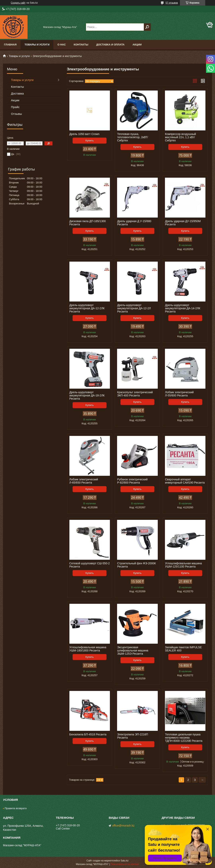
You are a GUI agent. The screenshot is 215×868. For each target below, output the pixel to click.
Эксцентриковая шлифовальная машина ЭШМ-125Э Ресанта (133, 650)
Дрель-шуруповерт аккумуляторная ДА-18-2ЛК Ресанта (87, 395)
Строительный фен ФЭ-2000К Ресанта (136, 565)
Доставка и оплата (110, 45)
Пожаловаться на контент (125, 864)
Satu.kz (124, 861)
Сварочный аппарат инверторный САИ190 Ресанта (185, 481)
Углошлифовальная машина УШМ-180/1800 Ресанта (88, 649)
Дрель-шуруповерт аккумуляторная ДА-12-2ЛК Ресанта (87, 308)
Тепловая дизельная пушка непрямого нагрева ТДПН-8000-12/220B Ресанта (184, 738)
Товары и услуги (37, 45)
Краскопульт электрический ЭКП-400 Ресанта (135, 394)
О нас (62, 45)
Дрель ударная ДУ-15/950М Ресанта (183, 223)
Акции (137, 45)
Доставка (17, 93)
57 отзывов (172, 3)
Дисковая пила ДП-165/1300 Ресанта (88, 223)
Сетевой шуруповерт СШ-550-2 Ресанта (90, 565)
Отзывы (16, 114)
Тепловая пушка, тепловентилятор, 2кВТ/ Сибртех (133, 137)
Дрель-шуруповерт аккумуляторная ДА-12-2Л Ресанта (134, 308)
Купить (90, 140)
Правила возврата (16, 808)
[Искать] (147, 27)
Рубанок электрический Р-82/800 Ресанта (132, 481)
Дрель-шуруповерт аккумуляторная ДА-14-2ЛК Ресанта (183, 308)
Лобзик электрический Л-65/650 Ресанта (84, 481)
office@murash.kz (123, 826)
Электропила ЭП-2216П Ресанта (133, 736)
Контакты (81, 45)
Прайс (15, 107)
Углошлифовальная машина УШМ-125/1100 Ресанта (183, 565)
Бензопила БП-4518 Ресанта (88, 734)
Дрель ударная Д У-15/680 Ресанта (134, 223)
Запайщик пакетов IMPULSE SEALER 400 (183, 649)
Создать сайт (18, 3)
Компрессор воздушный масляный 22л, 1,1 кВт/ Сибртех (180, 137)
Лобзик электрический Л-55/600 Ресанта (179, 394)
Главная (10, 45)
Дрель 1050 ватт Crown (84, 134)
